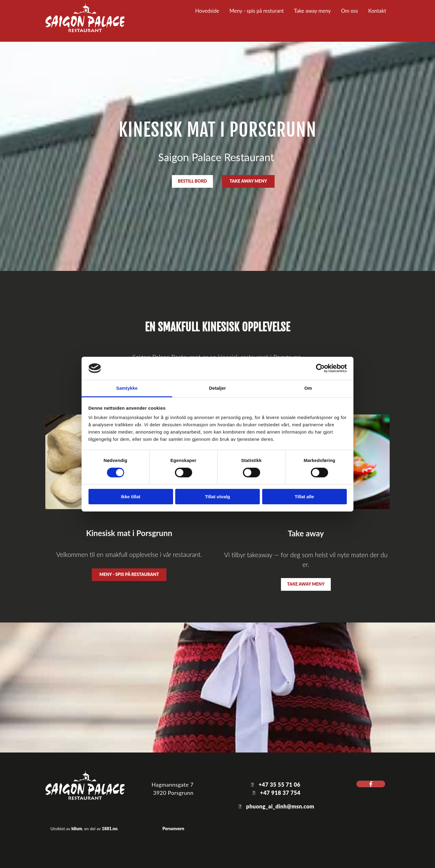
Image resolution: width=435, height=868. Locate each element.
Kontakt (377, 11)
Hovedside (207, 11)
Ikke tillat (130, 497)
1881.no (110, 829)
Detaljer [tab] (217, 388)
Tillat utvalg (217, 497)
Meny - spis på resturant (256, 11)
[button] (192, 181)
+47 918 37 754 (280, 793)
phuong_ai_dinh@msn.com (280, 806)
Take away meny (312, 11)
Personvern (173, 829)
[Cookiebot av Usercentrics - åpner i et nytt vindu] (320, 368)
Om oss (350, 11)
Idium (77, 829)
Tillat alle (304, 497)
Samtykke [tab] (127, 388)
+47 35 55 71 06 (279, 785)
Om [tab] (308, 388)
